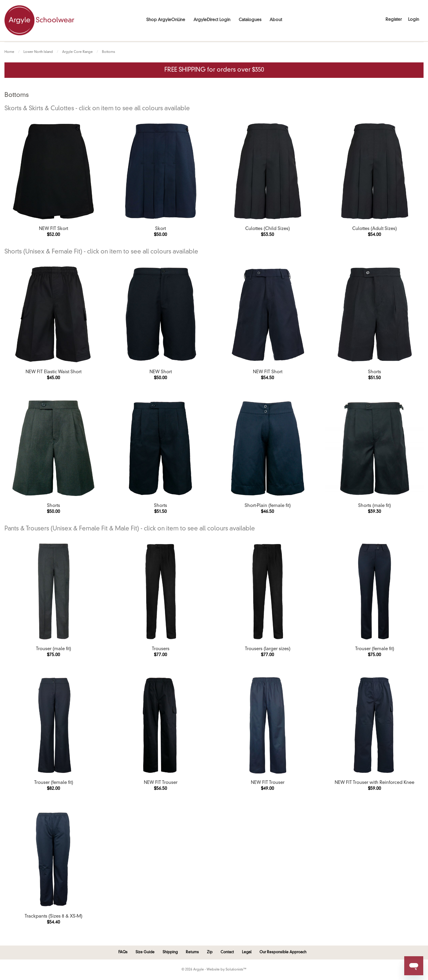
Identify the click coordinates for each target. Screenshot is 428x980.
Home (9, 52)
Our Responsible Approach (283, 952)
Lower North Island (38, 52)
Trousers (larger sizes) (268, 649)
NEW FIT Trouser (161, 783)
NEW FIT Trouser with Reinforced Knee (374, 783)
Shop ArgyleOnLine (166, 20)
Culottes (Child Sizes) (267, 229)
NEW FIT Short (268, 372)
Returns (192, 952)
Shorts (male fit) (374, 506)
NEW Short (161, 372)
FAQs (123, 952)
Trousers (161, 649)
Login (414, 20)
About (276, 20)
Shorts (374, 372)
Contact (227, 952)
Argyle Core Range (77, 52)
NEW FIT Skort (53, 229)
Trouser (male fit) (53, 649)
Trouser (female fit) (375, 649)
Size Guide (145, 952)
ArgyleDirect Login (212, 20)
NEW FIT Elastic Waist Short (53, 372)
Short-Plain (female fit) (268, 506)
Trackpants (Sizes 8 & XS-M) (53, 917)
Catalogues (250, 20)
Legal (247, 952)
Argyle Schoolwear (39, 20)
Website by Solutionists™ (226, 970)
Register (394, 20)
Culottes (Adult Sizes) (374, 229)
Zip (210, 952)
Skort (160, 229)
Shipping (170, 952)
